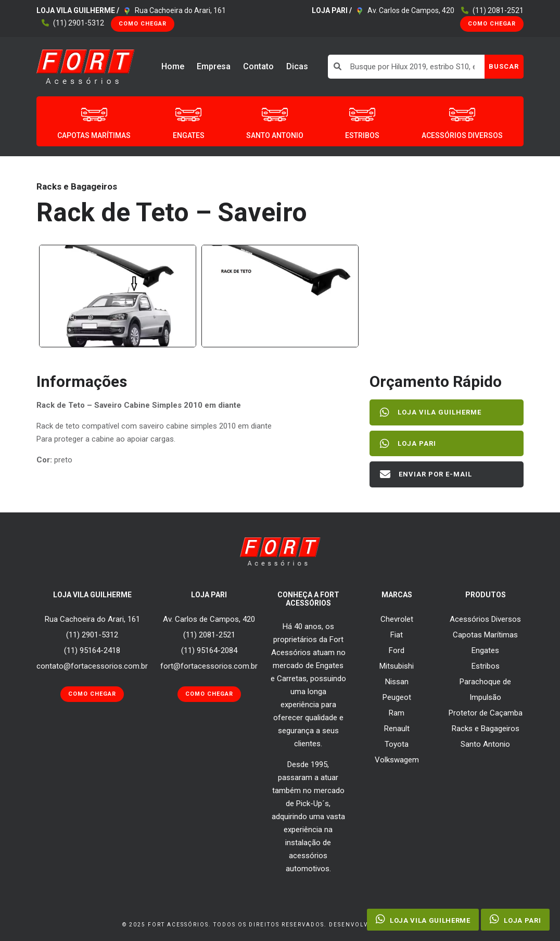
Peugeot (397, 697)
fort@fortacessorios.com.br (209, 666)
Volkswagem (397, 760)
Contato (258, 66)
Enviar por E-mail (426, 474)
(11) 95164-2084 (209, 650)
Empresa (214, 66)
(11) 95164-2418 (92, 650)
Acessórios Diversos (485, 619)
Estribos (486, 666)
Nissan (397, 682)
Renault (397, 729)
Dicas (297, 66)
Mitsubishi (397, 666)
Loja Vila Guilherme (431, 412)
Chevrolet (397, 619)
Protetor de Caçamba (486, 713)
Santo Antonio (485, 744)
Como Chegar (143, 24)
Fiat (397, 635)
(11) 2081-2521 (498, 10)
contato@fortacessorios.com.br (92, 666)
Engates (485, 650)
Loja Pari (408, 444)
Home (173, 66)
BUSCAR (504, 66)
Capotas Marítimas (485, 635)
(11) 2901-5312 (79, 23)
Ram (397, 713)
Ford (397, 650)
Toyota (397, 744)
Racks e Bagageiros (486, 729)
